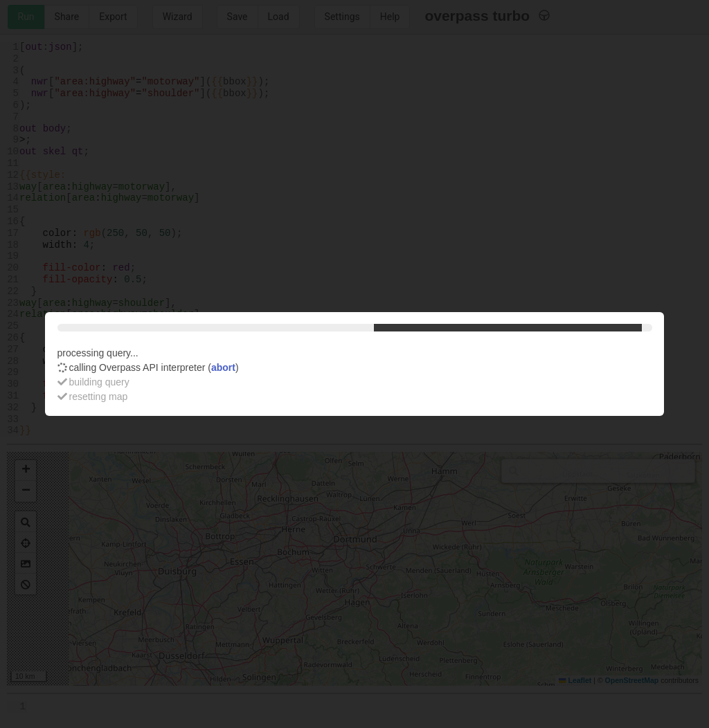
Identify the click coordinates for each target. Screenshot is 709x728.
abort (223, 367)
